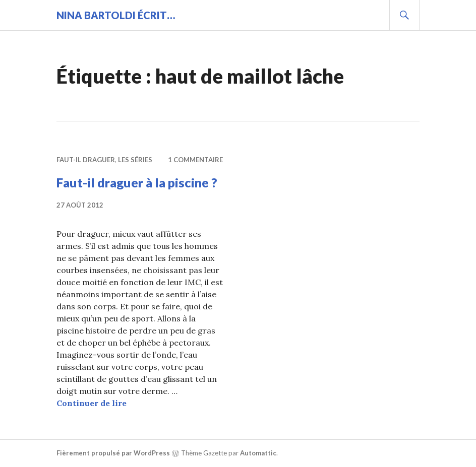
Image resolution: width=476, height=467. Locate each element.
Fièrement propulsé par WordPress (113, 453)
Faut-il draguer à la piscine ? (137, 182)
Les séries (135, 160)
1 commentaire (195, 160)
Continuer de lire (92, 403)
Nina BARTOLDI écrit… (116, 15)
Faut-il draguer (86, 160)
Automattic (258, 453)
